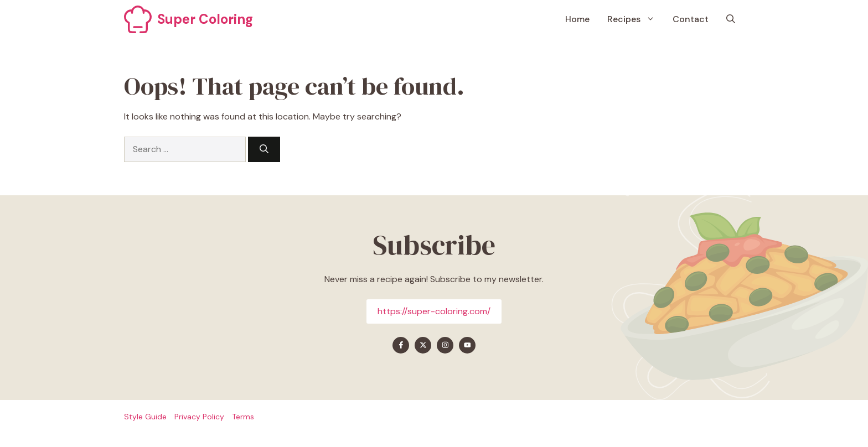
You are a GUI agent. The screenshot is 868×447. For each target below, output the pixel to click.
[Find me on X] (423, 345)
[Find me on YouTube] (467, 345)
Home (577, 19)
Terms (243, 417)
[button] (731, 19)
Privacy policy (199, 417)
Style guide (145, 417)
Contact (691, 19)
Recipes (635, 19)
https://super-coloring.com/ (434, 311)
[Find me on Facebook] (401, 345)
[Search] (264, 149)
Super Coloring (205, 19)
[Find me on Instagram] (445, 345)
